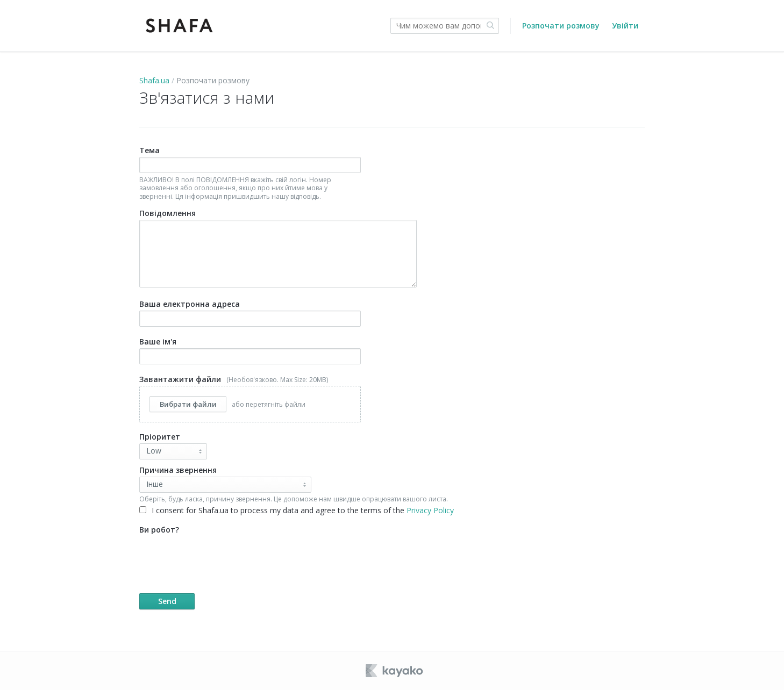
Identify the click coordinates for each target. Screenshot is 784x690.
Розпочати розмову (561, 26)
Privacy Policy (430, 510)
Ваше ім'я (250, 350)
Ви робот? (306, 567)
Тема (250, 173)
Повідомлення (278, 248)
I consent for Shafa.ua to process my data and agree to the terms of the (297, 510)
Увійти (625, 26)
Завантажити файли (250, 398)
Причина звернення (178, 470)
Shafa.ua (154, 80)
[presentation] (221, 557)
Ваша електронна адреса (250, 313)
